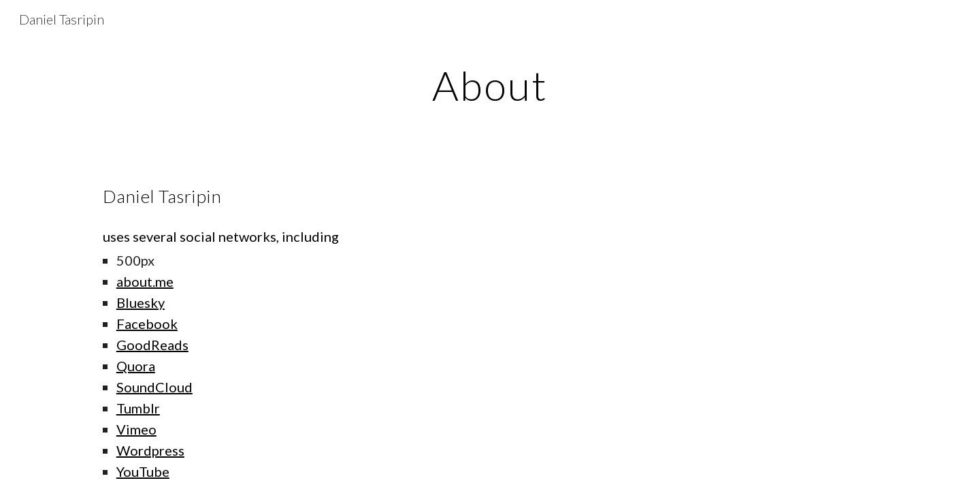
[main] (490, 85)
